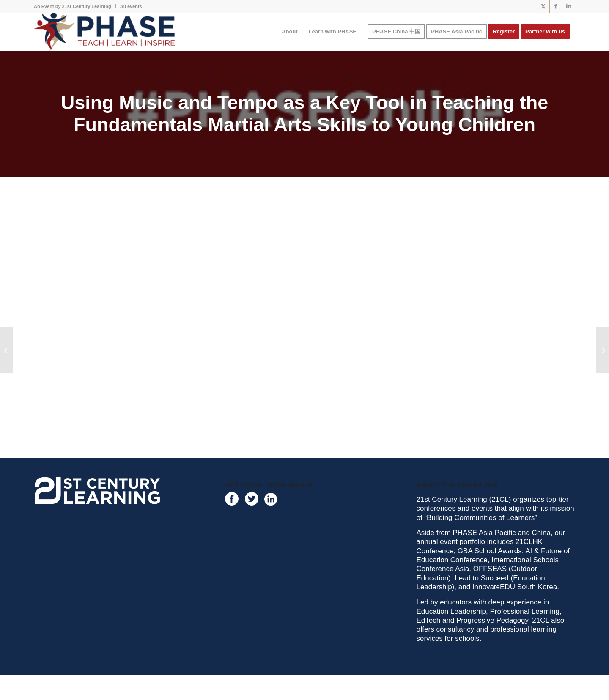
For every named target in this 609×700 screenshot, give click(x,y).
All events (131, 6)
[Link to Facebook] (556, 6)
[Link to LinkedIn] (569, 6)
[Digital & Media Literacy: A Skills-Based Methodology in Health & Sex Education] (602, 350)
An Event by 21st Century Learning (73, 6)
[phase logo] (104, 32)
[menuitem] (75, 6)
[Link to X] (543, 6)
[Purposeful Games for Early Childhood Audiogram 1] (7, 350)
